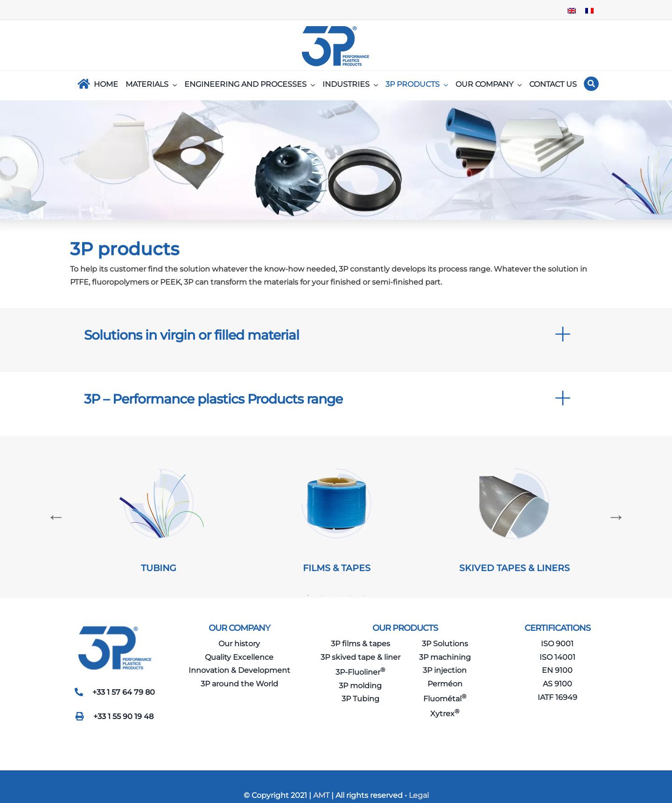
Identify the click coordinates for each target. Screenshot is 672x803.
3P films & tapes (360, 644)
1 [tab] (308, 595)
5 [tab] (364, 595)
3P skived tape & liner (360, 657)
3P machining (445, 657)
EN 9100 (557, 670)
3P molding (360, 686)
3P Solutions (445, 644)
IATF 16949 (557, 697)
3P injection (445, 670)
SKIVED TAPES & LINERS (514, 568)
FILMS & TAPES (337, 568)
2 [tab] (322, 595)
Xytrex (445, 714)
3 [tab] (336, 595)
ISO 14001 (557, 657)
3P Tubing (360, 699)
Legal (419, 795)
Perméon (445, 684)
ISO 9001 (557, 644)
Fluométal (445, 699)
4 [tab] (350, 595)
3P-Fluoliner (360, 672)
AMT (320, 795)
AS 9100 (557, 684)
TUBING (159, 568)
